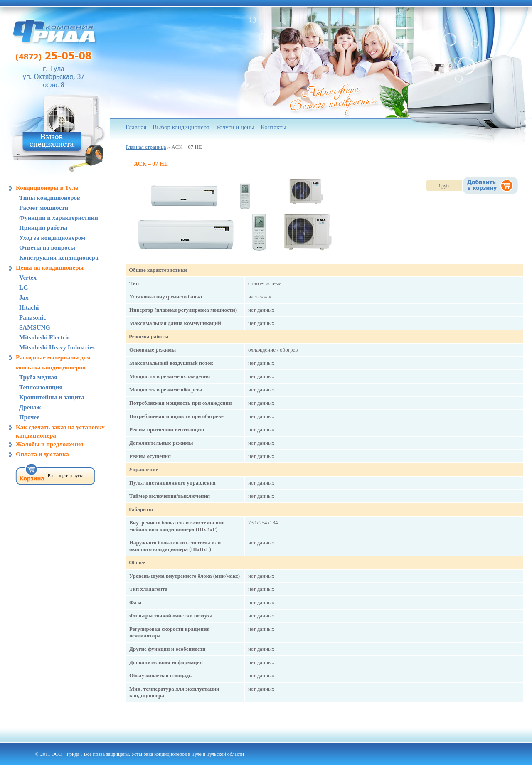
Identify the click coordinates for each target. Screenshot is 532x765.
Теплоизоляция (41, 387)
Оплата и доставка (42, 454)
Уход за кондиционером (52, 238)
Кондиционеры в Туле (47, 188)
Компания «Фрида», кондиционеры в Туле (54, 31)
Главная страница (146, 147)
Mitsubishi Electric (44, 337)
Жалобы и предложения (50, 444)
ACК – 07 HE (151, 164)
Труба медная (38, 377)
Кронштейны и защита (52, 397)
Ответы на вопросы (47, 248)
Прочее (29, 417)
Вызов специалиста (52, 142)
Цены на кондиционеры (50, 268)
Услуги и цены (235, 127)
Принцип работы (43, 228)
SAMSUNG (35, 327)
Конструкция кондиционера (59, 258)
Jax (24, 298)
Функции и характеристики (59, 218)
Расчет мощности (44, 208)
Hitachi (29, 307)
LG (24, 288)
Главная (136, 127)
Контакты (273, 127)
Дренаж (30, 407)
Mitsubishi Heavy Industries (57, 347)
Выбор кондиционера (181, 127)
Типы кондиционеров (50, 198)
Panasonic (33, 317)
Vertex (28, 278)
